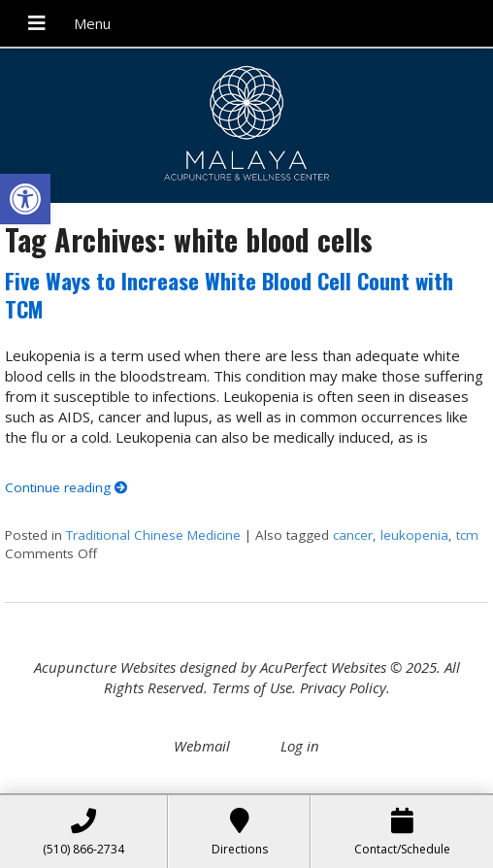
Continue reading (66, 487)
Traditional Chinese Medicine (153, 535)
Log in (300, 746)
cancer (353, 535)
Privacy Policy (343, 687)
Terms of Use (252, 687)
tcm (467, 535)
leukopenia (414, 535)
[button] (25, 199)
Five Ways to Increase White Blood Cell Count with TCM (229, 295)
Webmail (202, 746)
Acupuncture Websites (105, 667)
